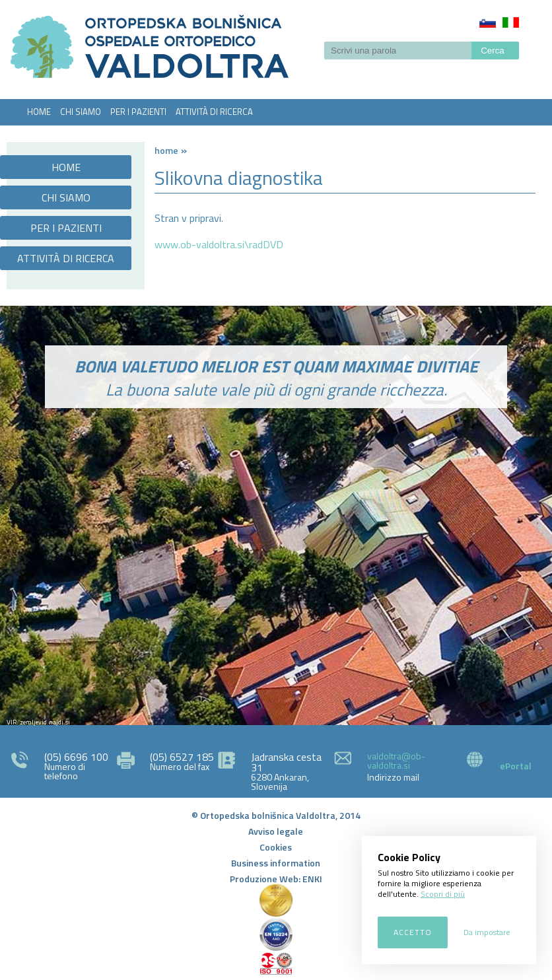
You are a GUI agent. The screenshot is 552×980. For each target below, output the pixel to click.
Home (166, 150)
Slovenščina (488, 22)
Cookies (276, 847)
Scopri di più (443, 894)
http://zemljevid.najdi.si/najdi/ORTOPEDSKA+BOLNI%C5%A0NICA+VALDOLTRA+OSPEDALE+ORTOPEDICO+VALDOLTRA (276, 590)
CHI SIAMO (81, 112)
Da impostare (487, 932)
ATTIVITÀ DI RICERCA (214, 112)
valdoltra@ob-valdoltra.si (396, 760)
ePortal (516, 766)
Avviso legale (276, 831)
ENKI (312, 879)
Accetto (413, 932)
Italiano (511, 22)
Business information (276, 863)
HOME (39, 112)
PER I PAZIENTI (138, 112)
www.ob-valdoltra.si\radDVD (219, 244)
